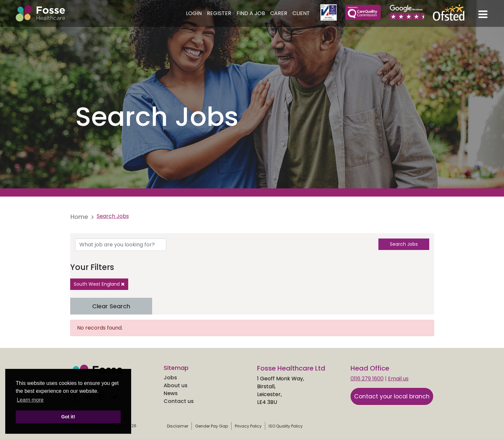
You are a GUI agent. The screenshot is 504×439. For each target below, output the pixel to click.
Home (79, 217)
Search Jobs (404, 244)
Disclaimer (178, 426)
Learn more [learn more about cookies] (30, 400)
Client (301, 13)
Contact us (179, 401)
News (171, 393)
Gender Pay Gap (212, 426)
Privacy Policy (248, 426)
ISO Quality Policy (286, 426)
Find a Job (251, 13)
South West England (99, 284)
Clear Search (111, 306)
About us (176, 385)
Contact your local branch (392, 396)
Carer (279, 13)
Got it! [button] (68, 417)
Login (194, 13)
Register (219, 13)
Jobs (170, 378)
